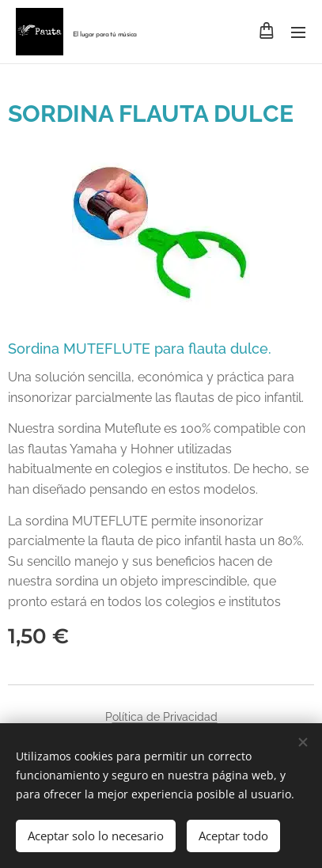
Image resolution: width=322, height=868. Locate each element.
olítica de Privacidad (165, 717)
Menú (298, 32)
